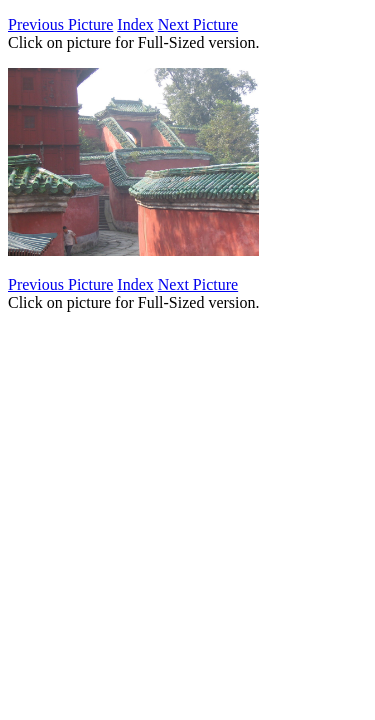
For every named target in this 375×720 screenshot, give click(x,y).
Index (135, 24)
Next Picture (198, 24)
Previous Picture (60, 24)
